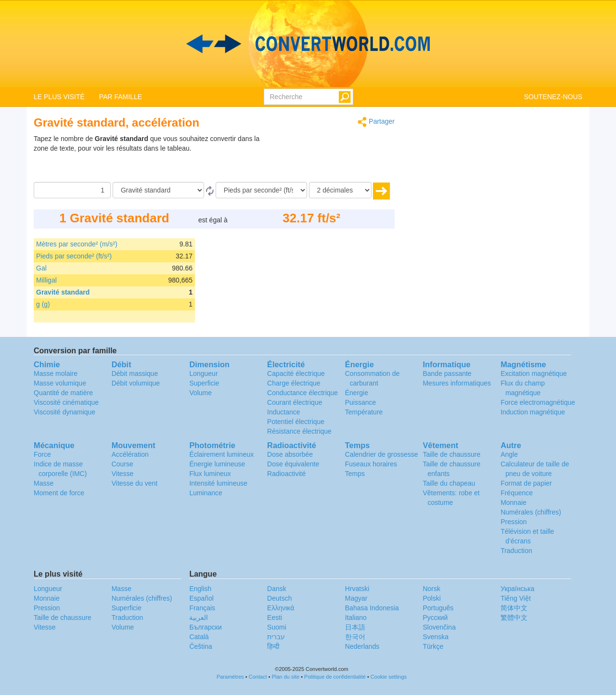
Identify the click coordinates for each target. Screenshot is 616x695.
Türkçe (433, 646)
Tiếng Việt (516, 598)
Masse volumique (60, 383)
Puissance (361, 402)
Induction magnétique (533, 412)
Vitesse (123, 474)
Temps (355, 474)
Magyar (356, 598)
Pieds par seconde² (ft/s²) (74, 256)
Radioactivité (286, 474)
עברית (276, 637)
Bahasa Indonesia (372, 608)
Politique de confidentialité (335, 677)
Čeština (200, 646)
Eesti (275, 618)
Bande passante (447, 373)
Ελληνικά (281, 608)
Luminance (206, 493)
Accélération (130, 454)
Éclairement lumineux (221, 454)
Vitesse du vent (135, 483)
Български (205, 627)
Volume (200, 393)
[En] (261, 190)
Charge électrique (294, 383)
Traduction (516, 551)
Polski (431, 598)
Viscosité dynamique (64, 412)
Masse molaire (56, 373)
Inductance (284, 412)
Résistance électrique (299, 431)
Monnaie (513, 502)
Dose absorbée (290, 454)
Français (202, 608)
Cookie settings (389, 677)
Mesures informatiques (457, 383)
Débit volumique (136, 383)
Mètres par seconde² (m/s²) (77, 244)
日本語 (355, 627)
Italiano (356, 618)
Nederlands (362, 646)
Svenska (436, 637)
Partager (376, 122)
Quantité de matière (63, 393)
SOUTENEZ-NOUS (553, 97)
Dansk (277, 589)
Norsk (431, 589)
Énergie (357, 393)
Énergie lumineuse (217, 464)
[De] (158, 190)
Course (122, 464)
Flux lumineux (210, 474)
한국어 (355, 637)
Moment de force (59, 493)
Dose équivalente (293, 464)
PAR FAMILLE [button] (121, 97)
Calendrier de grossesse (382, 454)
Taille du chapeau (449, 483)
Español (201, 598)
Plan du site (286, 677)
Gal (41, 268)
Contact (258, 677)
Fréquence (517, 493)
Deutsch (279, 598)
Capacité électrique (296, 373)
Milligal (46, 280)
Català (199, 637)
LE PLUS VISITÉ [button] (59, 97)
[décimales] (340, 190)
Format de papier (526, 483)
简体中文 (514, 608)
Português (438, 608)
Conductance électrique (302, 393)
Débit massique (135, 373)
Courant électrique (295, 402)
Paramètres (230, 677)
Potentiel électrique (296, 422)
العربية (199, 618)
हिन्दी (273, 646)
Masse (44, 483)
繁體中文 (514, 618)
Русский (435, 618)
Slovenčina (439, 627)
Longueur (203, 373)
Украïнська (517, 589)
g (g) (43, 304)
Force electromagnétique (538, 402)
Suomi (277, 627)
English (200, 589)
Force (42, 454)
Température (364, 412)
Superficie (204, 383)
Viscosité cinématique (66, 402)
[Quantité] (72, 190)
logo (308, 44)
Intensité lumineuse (218, 483)
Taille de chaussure (451, 454)
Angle (509, 454)
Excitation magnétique (534, 373)
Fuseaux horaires (371, 464)
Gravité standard (63, 292)
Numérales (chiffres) (531, 512)
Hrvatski (357, 589)
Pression (513, 522)
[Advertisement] (334, 158)
